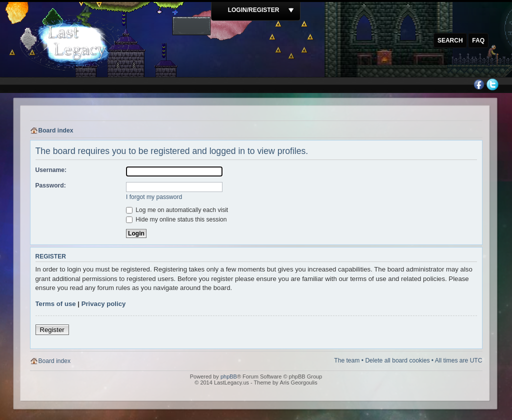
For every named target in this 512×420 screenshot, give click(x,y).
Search (450, 40)
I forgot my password (154, 197)
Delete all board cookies (397, 360)
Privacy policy (104, 304)
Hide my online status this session (176, 219)
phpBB (229, 376)
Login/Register (254, 10)
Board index (56, 130)
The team (347, 360)
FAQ (478, 40)
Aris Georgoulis (299, 382)
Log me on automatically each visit (177, 210)
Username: (51, 170)
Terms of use (56, 304)
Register (52, 330)
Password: (51, 185)
